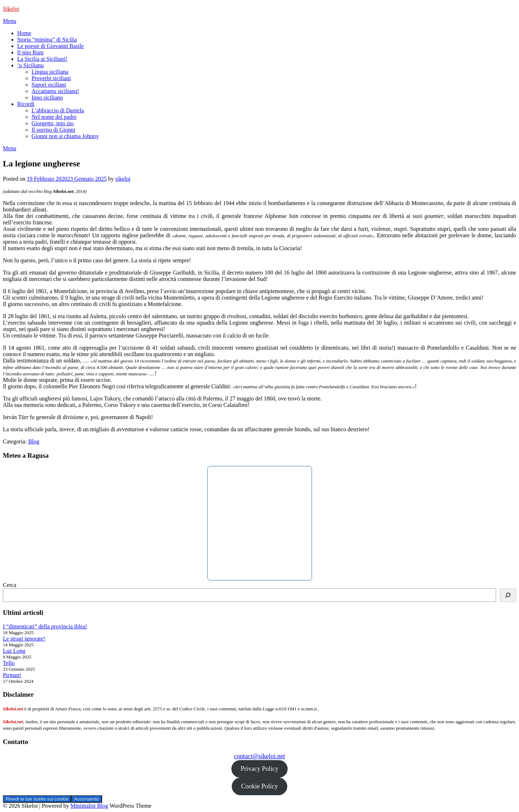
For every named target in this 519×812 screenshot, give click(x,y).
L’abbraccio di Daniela (58, 110)
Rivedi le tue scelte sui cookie (37, 799)
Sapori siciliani (49, 85)
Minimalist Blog (89, 806)
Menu (9, 21)
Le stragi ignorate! (24, 639)
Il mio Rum (30, 52)
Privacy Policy (260, 769)
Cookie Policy (259, 786)
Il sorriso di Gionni (53, 130)
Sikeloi (11, 9)
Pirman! (12, 675)
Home (24, 33)
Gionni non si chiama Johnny (65, 136)
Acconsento (87, 799)
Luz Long (14, 651)
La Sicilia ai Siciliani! (42, 59)
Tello (9, 663)
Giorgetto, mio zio (52, 123)
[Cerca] (508, 595)
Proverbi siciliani (51, 78)
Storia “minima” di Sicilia (47, 40)
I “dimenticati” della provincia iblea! (45, 626)
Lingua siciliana (50, 72)
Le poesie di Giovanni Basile (51, 46)
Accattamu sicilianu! (55, 91)
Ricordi (26, 104)
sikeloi (123, 179)
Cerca (9, 585)
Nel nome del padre (54, 117)
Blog (34, 441)
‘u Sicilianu (30, 65)
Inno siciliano (47, 98)
